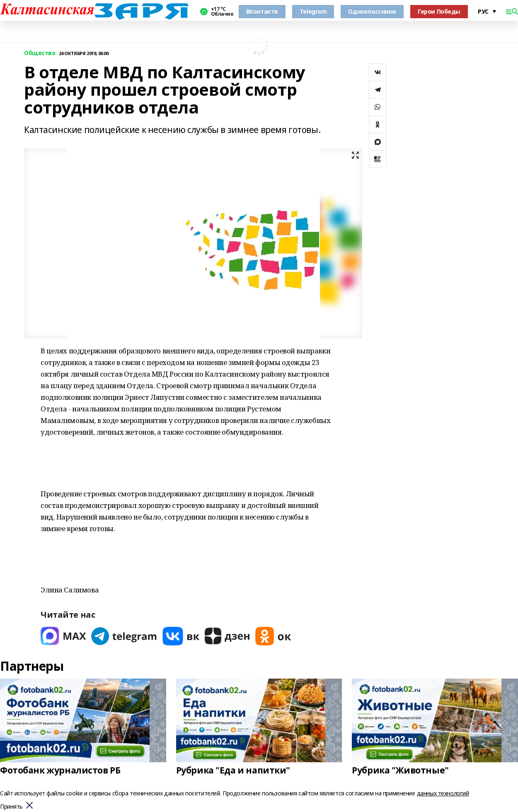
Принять (11, 807)
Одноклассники (372, 11)
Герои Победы (439, 11)
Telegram (313, 11)
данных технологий (443, 793)
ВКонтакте (262, 11)
